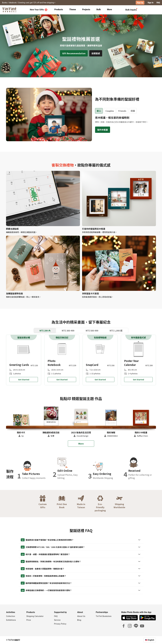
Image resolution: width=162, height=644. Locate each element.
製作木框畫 (103, 130)
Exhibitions (11, 620)
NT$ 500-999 (92, 331)
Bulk (99, 9)
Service (57, 620)
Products (59, 9)
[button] (21, 420)
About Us (81, 616)
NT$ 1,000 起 (116, 331)
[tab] (59, 10)
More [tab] (110, 9)
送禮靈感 (96, 53)
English (151, 640)
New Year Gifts (39, 10)
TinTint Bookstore (104, 616)
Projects (86, 9)
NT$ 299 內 (45, 331)
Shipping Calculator (35, 616)
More (81, 444)
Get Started (24, 380)
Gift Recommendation (74, 53)
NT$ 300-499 (68, 331)
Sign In (150, 3)
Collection (11, 616)
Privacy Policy (60, 624)
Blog (79, 620)
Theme (73, 9)
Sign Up (140, 3)
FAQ (158, 3)
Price (29, 620)
